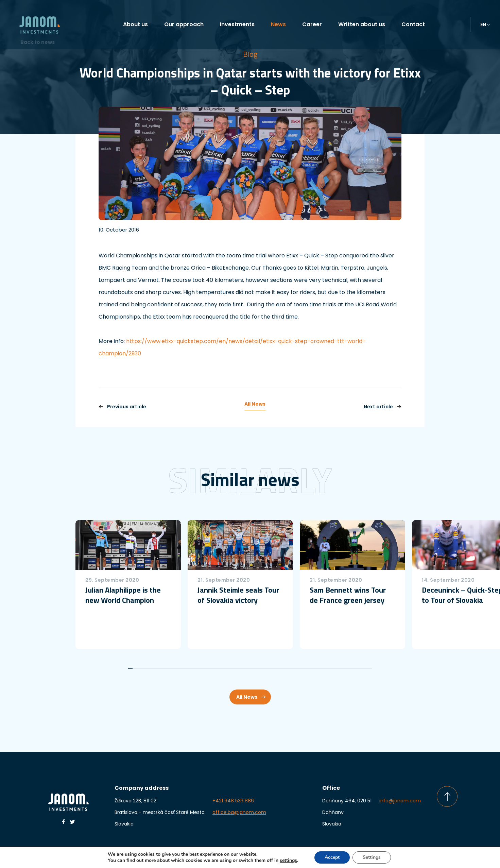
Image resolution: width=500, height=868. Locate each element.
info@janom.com (400, 801)
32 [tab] (270, 669)
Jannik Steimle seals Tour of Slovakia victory (238, 595)
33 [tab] (275, 669)
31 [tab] (266, 669)
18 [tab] (207, 669)
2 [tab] (135, 669)
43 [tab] (320, 669)
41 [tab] (311, 669)
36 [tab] (288, 669)
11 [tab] (176, 669)
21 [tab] (221, 669)
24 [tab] (234, 669)
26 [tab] (243, 669)
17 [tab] (203, 669)
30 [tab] (261, 669)
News (278, 24)
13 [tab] (184, 669)
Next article (383, 407)
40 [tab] (306, 669)
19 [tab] (212, 669)
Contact (413, 24)
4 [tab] (144, 669)
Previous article (122, 407)
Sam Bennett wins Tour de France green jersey (348, 595)
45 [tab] (329, 669)
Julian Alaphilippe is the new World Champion (123, 595)
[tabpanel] (128, 585)
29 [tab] (257, 669)
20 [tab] (216, 669)
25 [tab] (239, 669)
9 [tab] (166, 669)
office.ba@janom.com (239, 812)
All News (255, 404)
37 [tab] (293, 669)
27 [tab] (248, 669)
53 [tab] (365, 669)
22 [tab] (225, 669)
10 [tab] (171, 669)
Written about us (362, 24)
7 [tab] (158, 669)
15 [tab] (194, 669)
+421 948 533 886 (233, 801)
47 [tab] (338, 669)
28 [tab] (252, 669)
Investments (237, 24)
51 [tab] (356, 669)
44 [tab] (324, 669)
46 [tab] (334, 669)
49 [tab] (347, 669)
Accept (335, 857)
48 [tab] (342, 669)
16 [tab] (198, 669)
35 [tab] (284, 669)
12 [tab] (180, 669)
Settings (375, 857)
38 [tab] (297, 669)
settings (290, 861)
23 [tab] (230, 669)
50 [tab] (352, 669)
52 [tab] (360, 669)
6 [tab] (153, 669)
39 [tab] (302, 669)
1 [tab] (130, 669)
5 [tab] (148, 669)
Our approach (184, 24)
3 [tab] (140, 669)
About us (135, 24)
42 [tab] (316, 669)
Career (312, 24)
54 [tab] (370, 669)
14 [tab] (189, 669)
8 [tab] (162, 669)
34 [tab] (279, 669)
